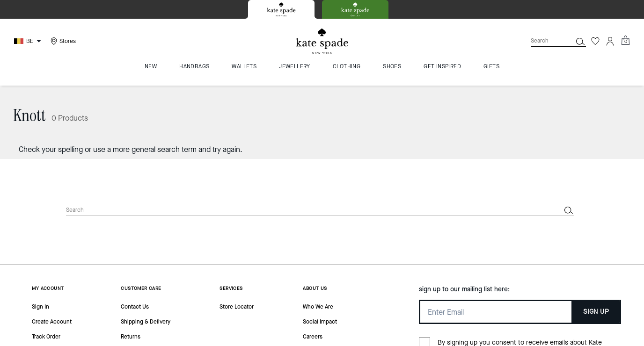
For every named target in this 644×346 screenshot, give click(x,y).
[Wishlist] (595, 41)
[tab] (281, 9)
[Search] (544, 41)
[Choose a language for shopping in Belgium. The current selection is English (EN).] (29, 41)
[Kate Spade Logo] (322, 41)
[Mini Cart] (625, 41)
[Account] (610, 41)
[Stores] (62, 41)
